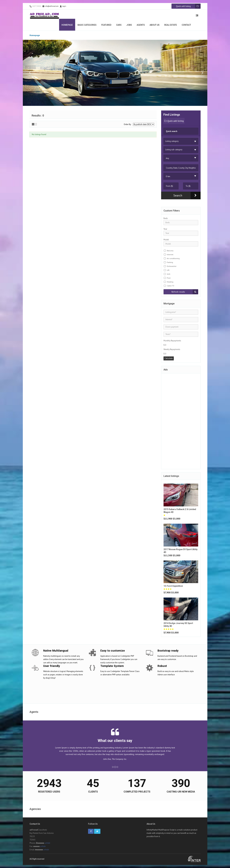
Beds (166, 218)
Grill (169, 274)
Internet (170, 254)
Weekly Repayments (172, 349)
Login (63, 6)
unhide (47, 843)
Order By (127, 124)
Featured (106, 25)
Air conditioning (173, 258)
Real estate (171, 25)
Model (166, 240)
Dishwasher (172, 266)
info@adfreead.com (50, 6)
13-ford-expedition (173, 586)
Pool (169, 278)
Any (167, 158)
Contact (186, 25)
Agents (141, 25)
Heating (170, 282)
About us (155, 25)
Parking (170, 262)
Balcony (170, 251)
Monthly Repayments (172, 341)
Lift (168, 270)
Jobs (129, 25)
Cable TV (171, 286)
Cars (119, 25)
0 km (168, 176)
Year (165, 229)
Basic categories (87, 25)
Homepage (67, 25)
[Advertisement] (181, 421)
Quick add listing (174, 121)
